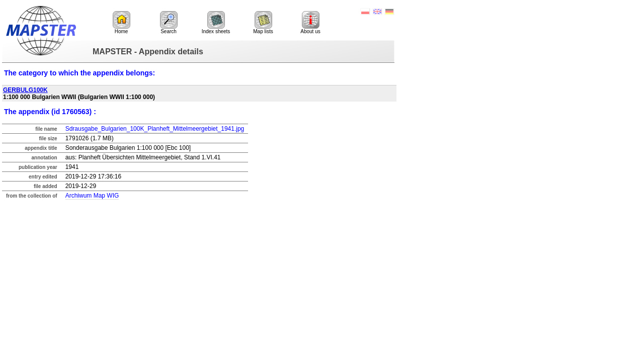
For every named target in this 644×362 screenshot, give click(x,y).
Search (169, 23)
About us (310, 23)
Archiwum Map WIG (92, 196)
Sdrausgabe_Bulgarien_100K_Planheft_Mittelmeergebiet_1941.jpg (155, 129)
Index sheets (216, 23)
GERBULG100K (25, 90)
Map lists (263, 23)
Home (122, 23)
